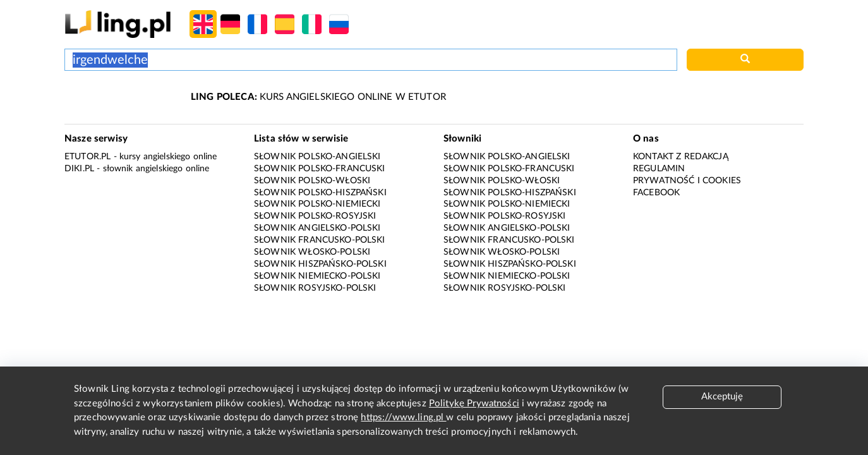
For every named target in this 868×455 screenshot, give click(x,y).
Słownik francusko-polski (320, 240)
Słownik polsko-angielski (317, 157)
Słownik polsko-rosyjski (315, 216)
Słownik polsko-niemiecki (317, 204)
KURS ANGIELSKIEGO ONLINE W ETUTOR (318, 97)
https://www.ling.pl (403, 417)
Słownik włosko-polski (312, 252)
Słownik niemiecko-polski (317, 276)
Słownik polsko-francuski (320, 169)
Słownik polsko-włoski (312, 181)
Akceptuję (722, 397)
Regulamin (659, 169)
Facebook (656, 193)
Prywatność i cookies (687, 181)
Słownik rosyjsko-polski (315, 288)
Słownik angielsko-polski (317, 228)
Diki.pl (79, 169)
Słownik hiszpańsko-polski (320, 264)
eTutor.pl (87, 157)
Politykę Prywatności (474, 403)
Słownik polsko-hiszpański (320, 193)
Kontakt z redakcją (681, 157)
